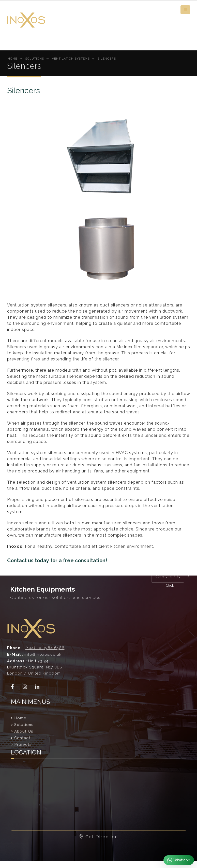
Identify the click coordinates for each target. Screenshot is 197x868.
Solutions (24, 725)
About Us (24, 731)
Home (20, 718)
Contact (22, 738)
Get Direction (98, 837)
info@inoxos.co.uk (43, 654)
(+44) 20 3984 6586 (45, 648)
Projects (23, 745)
